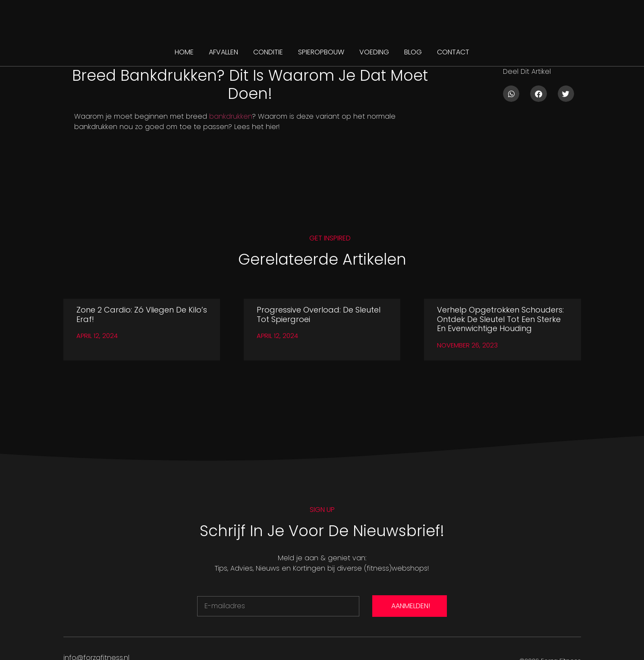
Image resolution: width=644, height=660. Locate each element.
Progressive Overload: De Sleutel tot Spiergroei (319, 314)
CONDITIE (268, 52)
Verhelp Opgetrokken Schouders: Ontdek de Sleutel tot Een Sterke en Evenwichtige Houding (500, 319)
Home (184, 52)
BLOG (413, 52)
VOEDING (374, 52)
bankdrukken (231, 116)
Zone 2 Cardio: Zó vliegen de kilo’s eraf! (142, 314)
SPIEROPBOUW (321, 52)
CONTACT (453, 52)
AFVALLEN (223, 52)
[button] (511, 94)
